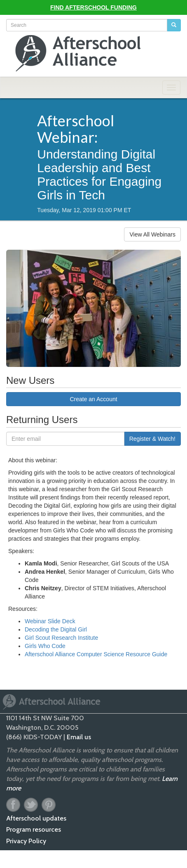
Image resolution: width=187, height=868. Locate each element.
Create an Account (93, 399)
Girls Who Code (45, 646)
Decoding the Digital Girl (56, 629)
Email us (79, 737)
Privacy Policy (26, 841)
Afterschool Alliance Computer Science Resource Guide (96, 654)
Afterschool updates (36, 818)
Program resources (34, 829)
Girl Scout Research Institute (61, 638)
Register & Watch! (152, 439)
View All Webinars (152, 234)
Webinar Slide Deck (50, 621)
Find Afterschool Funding (93, 7)
